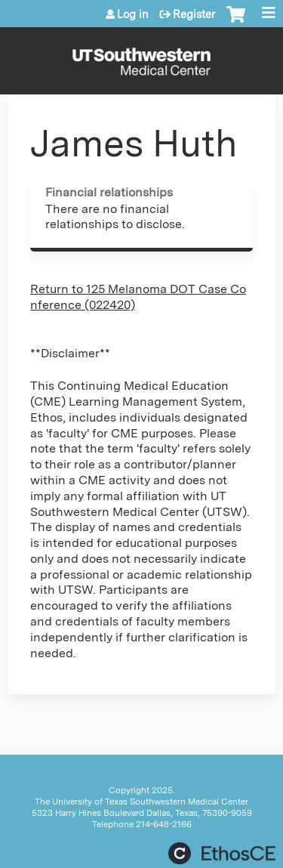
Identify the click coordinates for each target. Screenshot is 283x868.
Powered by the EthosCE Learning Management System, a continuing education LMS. (222, 853)
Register (194, 14)
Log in (133, 14)
